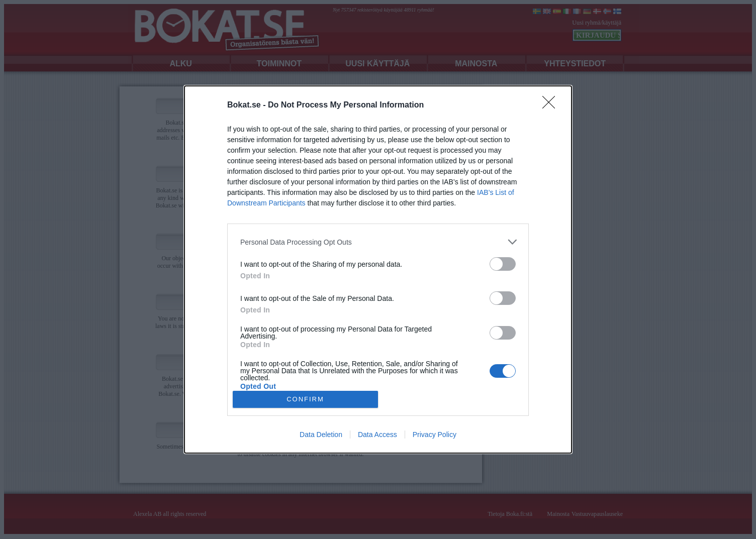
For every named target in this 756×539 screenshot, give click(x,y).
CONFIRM (305, 399)
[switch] (503, 264)
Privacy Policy (435, 435)
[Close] (552, 105)
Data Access (377, 435)
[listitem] (378, 242)
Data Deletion (321, 435)
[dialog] (378, 269)
